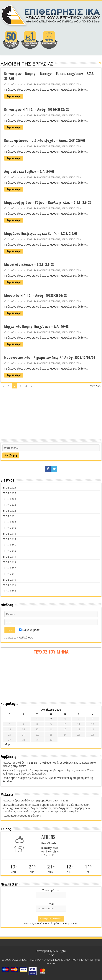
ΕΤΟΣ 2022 (9, 511)
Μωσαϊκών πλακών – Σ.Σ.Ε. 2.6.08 (29, 264)
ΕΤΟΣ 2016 (9, 545)
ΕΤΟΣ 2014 (9, 557)
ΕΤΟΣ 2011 (9, 574)
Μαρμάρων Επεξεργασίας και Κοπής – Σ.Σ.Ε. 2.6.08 (41, 233)
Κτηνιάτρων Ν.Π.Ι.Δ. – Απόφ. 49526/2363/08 (37, 110)
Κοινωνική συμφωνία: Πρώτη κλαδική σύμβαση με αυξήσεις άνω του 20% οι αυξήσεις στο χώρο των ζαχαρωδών (49, 772)
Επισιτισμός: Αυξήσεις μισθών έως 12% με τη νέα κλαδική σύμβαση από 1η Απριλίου (48, 779)
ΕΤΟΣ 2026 (9, 487)
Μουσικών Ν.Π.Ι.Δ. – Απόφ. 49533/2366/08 (36, 295)
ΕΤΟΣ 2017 (9, 539)
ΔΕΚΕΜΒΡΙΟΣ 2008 (71, 84)
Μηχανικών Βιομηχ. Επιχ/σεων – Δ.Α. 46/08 (36, 326)
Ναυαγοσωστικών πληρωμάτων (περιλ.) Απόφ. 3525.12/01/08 (50, 357)
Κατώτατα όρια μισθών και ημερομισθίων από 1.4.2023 (35, 800)
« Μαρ (6, 744)
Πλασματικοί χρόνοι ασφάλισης (22, 816)
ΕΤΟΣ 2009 (9, 585)
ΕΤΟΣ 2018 (9, 534)
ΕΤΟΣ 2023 (9, 505)
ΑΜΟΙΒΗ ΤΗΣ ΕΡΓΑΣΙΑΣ (49, 84)
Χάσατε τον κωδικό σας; (19, 637)
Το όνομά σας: (51, 890)
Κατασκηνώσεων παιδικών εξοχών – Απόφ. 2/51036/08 (45, 141)
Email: (51, 904)
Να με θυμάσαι (30, 630)
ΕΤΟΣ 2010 (9, 580)
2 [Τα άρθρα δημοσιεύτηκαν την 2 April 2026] (51, 719)
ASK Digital (60, 951)
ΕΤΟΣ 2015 (9, 551)
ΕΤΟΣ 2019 (9, 528)
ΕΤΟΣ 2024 (9, 499)
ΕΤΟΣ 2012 (9, 568)
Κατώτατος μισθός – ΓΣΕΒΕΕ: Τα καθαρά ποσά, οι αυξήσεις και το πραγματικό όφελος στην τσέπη (49, 764)
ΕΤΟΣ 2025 (9, 493)
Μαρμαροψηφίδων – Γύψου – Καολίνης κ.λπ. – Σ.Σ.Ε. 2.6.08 (48, 202)
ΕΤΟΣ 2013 (9, 562)
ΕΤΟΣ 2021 (9, 516)
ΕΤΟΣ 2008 (9, 591)
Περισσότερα (14, 96)
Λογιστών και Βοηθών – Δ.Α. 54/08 (29, 171)
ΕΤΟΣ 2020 (9, 522)
